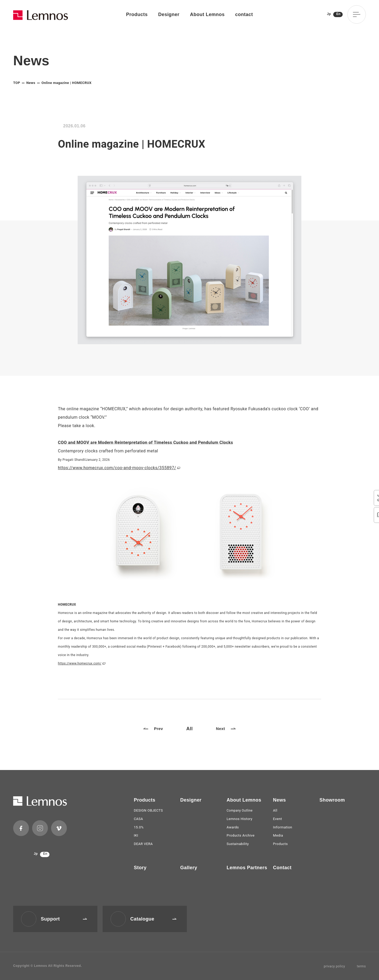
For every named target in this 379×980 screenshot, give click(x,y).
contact (244, 14)
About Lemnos (207, 14)
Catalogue (153, 919)
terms (361, 966)
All (189, 729)
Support (64, 919)
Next (226, 729)
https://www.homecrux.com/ (80, 663)
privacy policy (334, 966)
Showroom (332, 800)
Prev (153, 729)
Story (140, 868)
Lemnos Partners (247, 868)
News (31, 83)
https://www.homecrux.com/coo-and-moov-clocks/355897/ (117, 468)
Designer (169, 14)
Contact (282, 868)
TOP (17, 83)
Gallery (189, 868)
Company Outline (240, 811)
